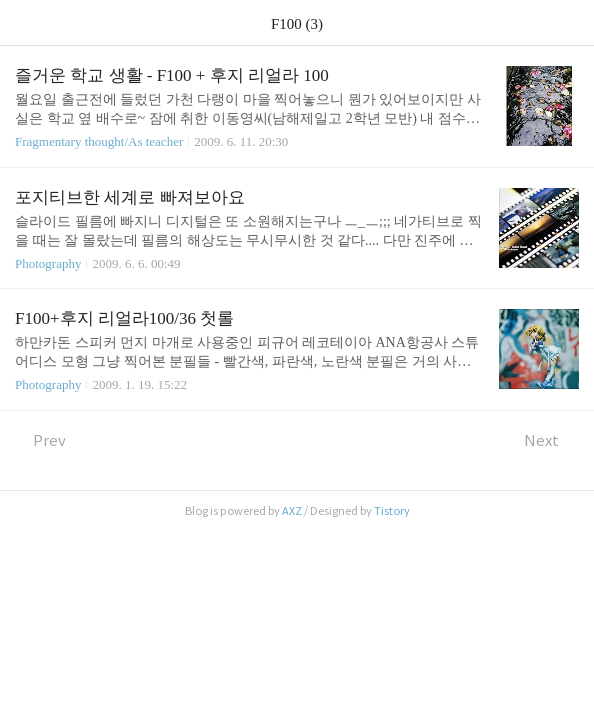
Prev (40, 440)
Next (551, 440)
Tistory (392, 511)
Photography (48, 263)
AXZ (292, 511)
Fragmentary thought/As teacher (99, 141)
